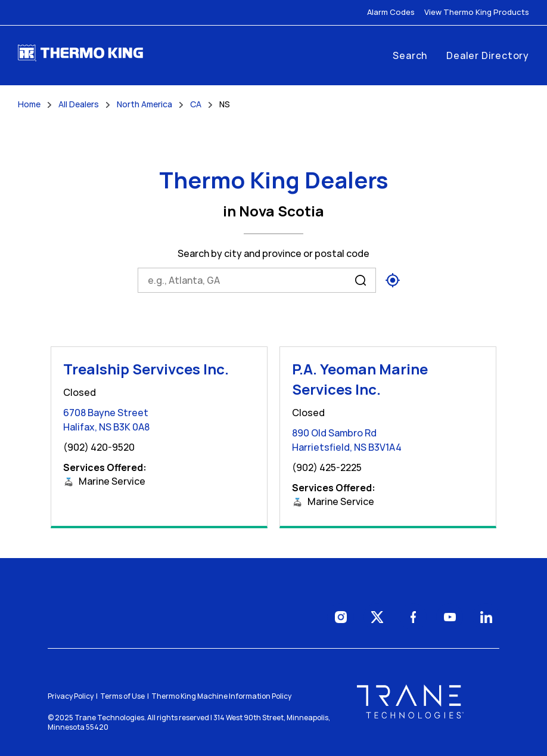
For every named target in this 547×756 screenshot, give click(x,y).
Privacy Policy (71, 696)
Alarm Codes (391, 12)
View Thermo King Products (477, 12)
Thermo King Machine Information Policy (221, 696)
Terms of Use (122, 696)
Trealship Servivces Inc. (146, 369)
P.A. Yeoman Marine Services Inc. (360, 379)
